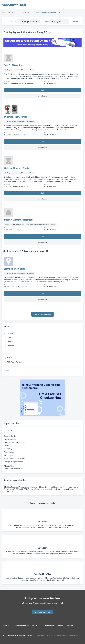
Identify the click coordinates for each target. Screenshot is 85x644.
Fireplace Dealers (11, 439)
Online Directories (20, 626)
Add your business (42, 612)
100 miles (10, 346)
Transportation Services (13, 468)
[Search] (75, 21)
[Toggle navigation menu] (82, 4)
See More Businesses (43, 314)
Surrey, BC (26, 12)
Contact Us (49, 626)
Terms (60, 626)
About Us (36, 626)
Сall (42, 90)
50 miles (10, 342)
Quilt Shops (9, 449)
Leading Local (28, 635)
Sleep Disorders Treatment (15, 458)
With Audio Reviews (14, 362)
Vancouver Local (9, 12)
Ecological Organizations (14, 462)
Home (6, 626)
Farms (6, 446)
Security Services (11, 436)
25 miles (10, 337)
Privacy (69, 626)
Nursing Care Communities (14, 442)
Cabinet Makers (10, 433)
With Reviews (12, 358)
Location (46, 22)
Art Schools (9, 455)
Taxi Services (9, 452)
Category (13, 22)
